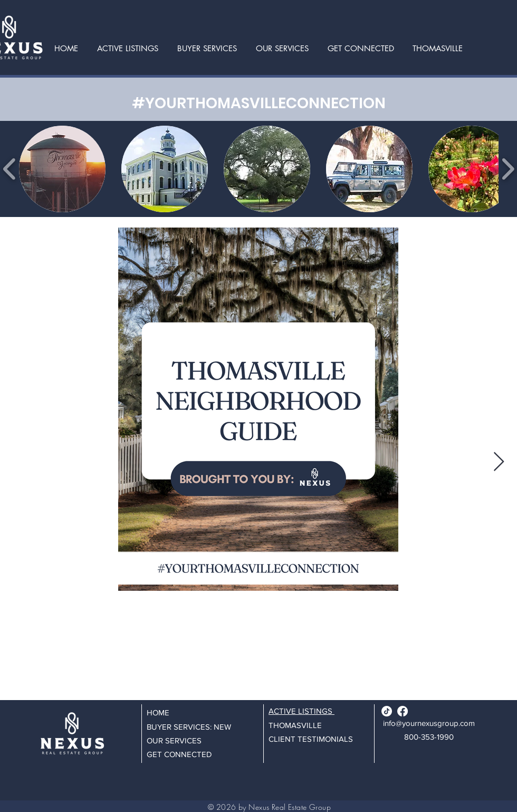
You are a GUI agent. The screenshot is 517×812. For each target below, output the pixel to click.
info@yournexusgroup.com (429, 723)
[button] (282, 48)
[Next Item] (499, 462)
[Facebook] (403, 711)
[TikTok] (387, 711)
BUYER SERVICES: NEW (189, 727)
